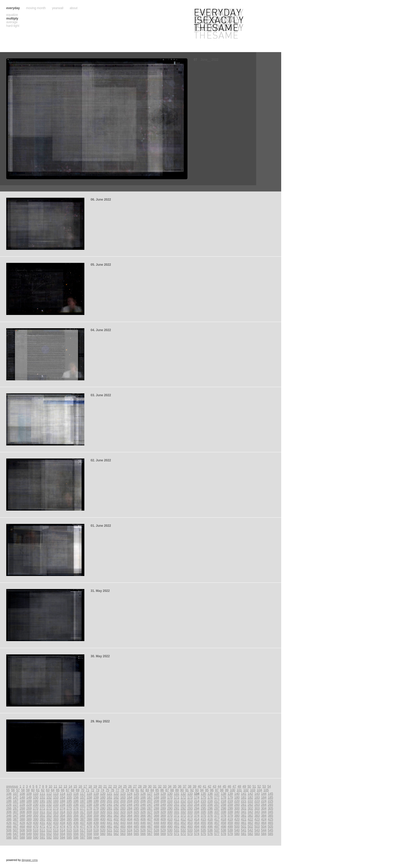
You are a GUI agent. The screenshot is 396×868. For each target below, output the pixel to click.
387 (16, 819)
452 (183, 823)
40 (200, 786)
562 (116, 834)
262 (250, 805)
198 (89, 801)
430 (36, 823)
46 (229, 786)
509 (29, 830)
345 (271, 812)
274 (62, 808)
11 (55, 786)
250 (170, 805)
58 (23, 790)
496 (210, 827)
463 (257, 823)
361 (109, 816)
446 (143, 823)
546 (9, 834)
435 (69, 823)
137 (217, 794)
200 (103, 801)
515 (69, 830)
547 (16, 834)
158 (89, 797)
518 (89, 830)
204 (130, 801)
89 (177, 790)
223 (257, 801)
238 (89, 805)
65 (58, 790)
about (73, 8)
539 (230, 830)
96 (212, 790)
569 (163, 834)
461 (244, 823)
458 (224, 823)
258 (224, 805)
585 (271, 834)
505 (271, 827)
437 (83, 823)
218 (224, 801)
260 (237, 805)
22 (110, 786)
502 (250, 827)
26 (130, 786)
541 (244, 830)
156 (76, 797)
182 (250, 797)
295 (203, 808)
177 (217, 797)
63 (48, 790)
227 (16, 805)
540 (237, 830)
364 (130, 816)
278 (89, 808)
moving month (36, 8)
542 (250, 830)
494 (197, 827)
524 (130, 830)
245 (136, 805)
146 (9, 797)
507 (16, 830)
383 (257, 816)
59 (28, 790)
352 (49, 816)
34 (170, 786)
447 (150, 823)
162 (116, 797)
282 (116, 808)
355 (69, 816)
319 (96, 812)
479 (96, 827)
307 (16, 812)
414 (197, 819)
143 (257, 794)
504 (264, 827)
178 (224, 797)
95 (207, 790)
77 (117, 790)
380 (237, 816)
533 (190, 830)
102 (246, 790)
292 (183, 808)
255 (203, 805)
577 (217, 834)
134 (197, 794)
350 (36, 816)
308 (22, 812)
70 (82, 790)
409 (163, 819)
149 (29, 797)
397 (83, 819)
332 (183, 812)
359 (96, 816)
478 (89, 827)
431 (42, 823)
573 (190, 834)
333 (190, 812)
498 (224, 827)
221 (244, 801)
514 (62, 830)
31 (155, 786)
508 (22, 830)
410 (170, 819)
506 (9, 830)
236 (76, 805)
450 (170, 823)
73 (98, 790)
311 (42, 812)
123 (123, 794)
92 (192, 790)
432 (49, 823)
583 (257, 834)
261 (244, 805)
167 (150, 797)
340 (237, 812)
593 (56, 838)
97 (217, 790)
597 (83, 838)
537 (217, 830)
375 (203, 816)
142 (250, 794)
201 (109, 801)
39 (195, 786)
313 (56, 812)
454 (197, 823)
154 (62, 797)
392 (49, 819)
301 (244, 808)
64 (53, 790)
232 (49, 805)
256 (210, 805)
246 (143, 805)
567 (150, 834)
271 (42, 808)
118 (89, 794)
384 (264, 816)
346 (9, 816)
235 (69, 805)
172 (183, 797)
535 (203, 830)
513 (56, 830)
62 (43, 790)
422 (250, 819)
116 (76, 794)
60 (33, 790)
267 (16, 808)
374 (197, 816)
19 (95, 786)
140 (237, 794)
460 (237, 823)
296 (210, 808)
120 (103, 794)
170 (170, 797)
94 (202, 790)
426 (9, 823)
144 (264, 794)
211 (177, 801)
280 (103, 808)
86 (162, 790)
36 (180, 786)
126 (143, 794)
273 (56, 808)
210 (170, 801)
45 (224, 786)
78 (122, 790)
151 (42, 797)
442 (116, 823)
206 (143, 801)
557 (83, 834)
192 (49, 801)
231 (42, 805)
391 (42, 819)
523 (123, 830)
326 (143, 812)
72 (93, 790)
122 (116, 794)
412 (183, 819)
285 (136, 808)
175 (203, 797)
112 (49, 794)
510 (36, 830)
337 (217, 812)
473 (56, 827)
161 (109, 797)
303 (257, 808)
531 (177, 830)
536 (210, 830)
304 (264, 808)
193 (56, 801)
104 (259, 790)
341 (244, 812)
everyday (13, 8)
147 (16, 797)
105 (266, 790)
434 (62, 823)
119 (96, 794)
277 (83, 808)
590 (36, 838)
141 (244, 794)
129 (163, 794)
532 (183, 830)
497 (217, 827)
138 (224, 794)
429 (29, 823)
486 (143, 827)
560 (103, 834)
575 (203, 834)
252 (183, 805)
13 (65, 786)
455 (203, 823)
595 (69, 838)
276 (76, 808)
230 (36, 805)
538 (224, 830)
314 (62, 812)
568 (156, 834)
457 (217, 823)
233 (56, 805)
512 (49, 830)
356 (76, 816)
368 (156, 816)
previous (12, 786)
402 (116, 819)
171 (177, 797)
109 (29, 794)
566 (143, 834)
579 (230, 834)
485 (136, 827)
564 (130, 834)
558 (89, 834)
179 (230, 797)
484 (130, 827)
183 (257, 797)
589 (29, 838)
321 (109, 812)
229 (29, 805)
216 (210, 801)
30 (150, 786)
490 (170, 827)
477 (83, 827)
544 (264, 830)
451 (177, 823)
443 (123, 823)
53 (264, 786)
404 (130, 819)
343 (257, 812)
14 (70, 786)
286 (143, 808)
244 (130, 805)
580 (237, 834)
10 (50, 786)
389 (29, 819)
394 (62, 819)
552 (49, 834)
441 (109, 823)
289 (163, 808)
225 (271, 801)
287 (150, 808)
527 (150, 830)
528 (156, 830)
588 (22, 838)
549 (29, 834)
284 (130, 808)
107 (16, 794)
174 (197, 797)
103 (253, 790)
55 (8, 790)
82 (142, 790)
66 (63, 790)
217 (217, 801)
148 (22, 797)
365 (136, 816)
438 (89, 823)
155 (69, 797)
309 (29, 812)
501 (244, 827)
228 (22, 805)
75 (107, 790)
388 (22, 819)
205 (136, 801)
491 (177, 827)
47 (234, 786)
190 (36, 801)
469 (29, 827)
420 (237, 819)
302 (250, 808)
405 (136, 819)
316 (76, 812)
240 (103, 805)
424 (264, 819)
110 (36, 794)
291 (177, 808)
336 (210, 812)
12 (60, 786)
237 (83, 805)
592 (49, 838)
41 (205, 786)
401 (109, 819)
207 (150, 801)
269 (29, 808)
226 (9, 805)
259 (230, 805)
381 (244, 816)
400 (103, 819)
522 (116, 830)
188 (22, 801)
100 (232, 790)
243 (123, 805)
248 (156, 805)
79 (127, 790)
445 (136, 823)
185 (271, 797)
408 (156, 819)
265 (271, 805)
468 (22, 827)
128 (156, 794)
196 (76, 801)
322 (116, 812)
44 (219, 786)
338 (224, 812)
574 (197, 834)
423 (257, 819)
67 (68, 790)
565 (136, 834)
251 (177, 805)
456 (210, 823)
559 (96, 834)
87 (167, 790)
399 (96, 819)
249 (163, 805)
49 (244, 786)
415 (203, 819)
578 (224, 834)
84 (152, 790)
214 (197, 801)
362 (116, 816)
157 (83, 797)
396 (76, 819)
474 (62, 827)
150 (36, 797)
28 (140, 786)
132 (183, 794)
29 (145, 786)
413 (190, 819)
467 (16, 827)
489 (163, 827)
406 (143, 819)
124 (130, 794)
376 (210, 816)
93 (197, 790)
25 (125, 786)
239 (96, 805)
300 (237, 808)
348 (22, 816)
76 (112, 790)
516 (76, 830)
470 (36, 827)
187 (16, 801)
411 (177, 819)
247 (150, 805)
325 (136, 812)
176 (210, 797)
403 (123, 819)
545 (271, 830)
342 (250, 812)
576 (210, 834)
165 (136, 797)
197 (83, 801)
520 (103, 830)
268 (22, 808)
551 (42, 834)
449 (163, 823)
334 (197, 812)
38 (190, 786)
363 (123, 816)
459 (230, 823)
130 (170, 794)
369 (163, 816)
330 (170, 812)
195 (69, 801)
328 (156, 812)
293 (190, 808)
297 (217, 808)
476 (76, 827)
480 (103, 827)
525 (136, 830)
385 (271, 816)
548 (22, 834)
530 (170, 830)
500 (237, 827)
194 (62, 801)
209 (163, 801)
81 (137, 790)
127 (150, 794)
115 (69, 794)
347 (16, 816)
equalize (12, 15)
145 (271, 794)
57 (18, 790)
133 (190, 794)
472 (49, 827)
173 (190, 797)
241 (109, 805)
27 (135, 786)
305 (271, 808)
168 (156, 797)
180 (237, 797)
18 (90, 786)
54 (269, 786)
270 (36, 808)
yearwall (58, 8)
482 (116, 827)
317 (83, 812)
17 (85, 786)
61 (38, 790)
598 (89, 838)
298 (224, 808)
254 (197, 805)
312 (49, 812)
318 (89, 812)
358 (89, 816)
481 (109, 827)
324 (130, 812)
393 (56, 819)
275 (69, 808)
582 (250, 834)
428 (22, 823)
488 (156, 827)
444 (130, 823)
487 (150, 827)
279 (96, 808)
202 (116, 801)
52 (259, 786)
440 (103, 823)
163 (123, 797)
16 (80, 786)
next (96, 838)
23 (115, 786)
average (12, 22)
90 (182, 790)
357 (83, 816)
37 (184, 786)
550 (36, 834)
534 (197, 830)
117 (83, 794)
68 (73, 790)
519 (96, 830)
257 (217, 805)
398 (89, 819)
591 (42, 838)
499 (230, 827)
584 (264, 834)
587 (16, 838)
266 (9, 808)
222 (250, 801)
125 (136, 794)
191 (42, 801)
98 (222, 790)
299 (230, 808)
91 (187, 790)
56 (13, 790)
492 (183, 827)
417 (217, 819)
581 (244, 834)
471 (42, 827)
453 (190, 823)
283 (123, 808)
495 (203, 827)
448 (156, 823)
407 (150, 819)
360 (103, 816)
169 (163, 797)
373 (190, 816)
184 (264, 797)
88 (172, 790)
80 (132, 790)
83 (147, 790)
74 (102, 790)
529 (163, 830)
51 (254, 786)
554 (62, 834)
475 (69, 827)
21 (105, 786)
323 (123, 812)
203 (123, 801)
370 (170, 816)
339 (230, 812)
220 (237, 801)
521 (109, 830)
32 (160, 786)
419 (230, 819)
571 (177, 834)
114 (62, 794)
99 (227, 790)
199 (96, 801)
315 (69, 812)
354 (62, 816)
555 (69, 834)
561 (109, 834)
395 (69, 819)
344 (264, 812)
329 (163, 812)
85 (157, 790)
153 (56, 797)
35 (175, 786)
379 (230, 816)
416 (210, 819)
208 (156, 801)
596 (76, 838)
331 (177, 812)
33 (165, 786)
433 (56, 823)
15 (75, 786)
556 (76, 834)
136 (210, 794)
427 (16, 823)
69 (77, 790)
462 (250, 823)
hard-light (13, 26)
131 (177, 794)
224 (264, 801)
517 (83, 830)
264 (264, 805)
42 (209, 786)
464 (264, 823)
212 (183, 801)
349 (29, 816)
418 (224, 819)
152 (49, 797)
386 (9, 819)
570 (170, 834)
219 (230, 801)
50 (249, 786)
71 (88, 790)
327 (150, 812)
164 (130, 797)
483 (123, 827)
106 (9, 794)
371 (177, 816)
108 (22, 794)
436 (76, 823)
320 (103, 812)
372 (183, 816)
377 (217, 816)
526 (143, 830)
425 (271, 819)
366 (143, 816)
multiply (12, 18)
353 (56, 816)
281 (109, 808)
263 (257, 805)
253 (190, 805)
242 (116, 805)
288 (156, 808)
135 (203, 794)
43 (214, 786)
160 (103, 797)
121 (109, 794)
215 (203, 801)
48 (239, 786)
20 (100, 786)
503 (257, 827)
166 (143, 797)
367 (150, 816)
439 (96, 823)
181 (244, 797)
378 (224, 816)
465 (271, 823)
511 (42, 830)
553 (56, 834)
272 (49, 808)
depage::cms (30, 860)
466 (9, 827)
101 (239, 790)
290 (170, 808)
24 (120, 786)
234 (62, 805)
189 (29, 801)
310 (36, 812)
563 (123, 834)
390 (36, 819)
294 (197, 808)
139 (230, 794)
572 (183, 834)
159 (96, 797)
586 (9, 838)
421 (244, 819)
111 (42, 794)
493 (190, 827)
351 (42, 816)
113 (56, 794)
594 (62, 838)
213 (190, 801)
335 (203, 812)
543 (257, 830)
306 (9, 812)
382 (250, 816)
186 (9, 801)
